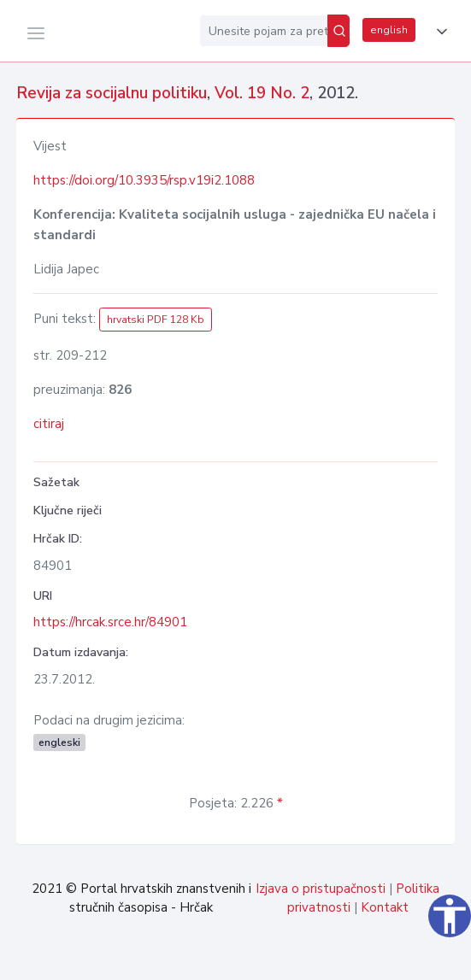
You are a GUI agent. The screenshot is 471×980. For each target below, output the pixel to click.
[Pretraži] (339, 31)
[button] (439, 32)
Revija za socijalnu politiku (112, 93)
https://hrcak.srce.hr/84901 (110, 622)
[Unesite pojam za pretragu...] (264, 31)
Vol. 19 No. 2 (262, 93)
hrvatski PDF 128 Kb (156, 320)
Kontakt (385, 907)
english (389, 30)
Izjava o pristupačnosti (321, 889)
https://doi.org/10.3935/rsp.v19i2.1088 (144, 180)
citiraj (49, 424)
